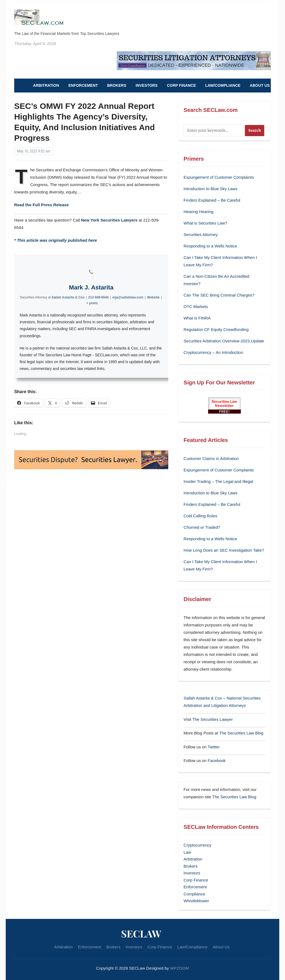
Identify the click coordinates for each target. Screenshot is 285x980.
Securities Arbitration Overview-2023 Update (224, 341)
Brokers (117, 85)
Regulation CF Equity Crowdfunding (216, 329)
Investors (147, 85)
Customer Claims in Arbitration (211, 458)
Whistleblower (196, 901)
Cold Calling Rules (200, 516)
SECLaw (141, 933)
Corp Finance (181, 85)
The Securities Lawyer (212, 719)
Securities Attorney (201, 234)
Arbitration (46, 85)
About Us (260, 85)
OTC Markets (196, 307)
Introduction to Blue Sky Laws (211, 189)
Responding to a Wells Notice (210, 246)
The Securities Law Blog (241, 733)
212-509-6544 (98, 297)
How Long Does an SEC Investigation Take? (224, 550)
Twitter (214, 747)
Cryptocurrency (197, 845)
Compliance (194, 894)
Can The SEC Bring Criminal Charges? (219, 295)
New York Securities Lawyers (109, 220)
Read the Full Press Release (41, 205)
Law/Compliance (223, 85)
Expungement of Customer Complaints (219, 177)
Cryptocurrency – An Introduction (213, 352)
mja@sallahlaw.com (128, 297)
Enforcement (83, 85)
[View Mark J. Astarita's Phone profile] (91, 272)
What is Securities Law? (205, 223)
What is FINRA (197, 318)
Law (187, 852)
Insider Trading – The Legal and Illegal (218, 481)
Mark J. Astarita (91, 287)
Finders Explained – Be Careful (212, 200)
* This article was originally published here (55, 240)
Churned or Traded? (202, 527)
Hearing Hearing (199, 212)
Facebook (217, 761)
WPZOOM (180, 968)
